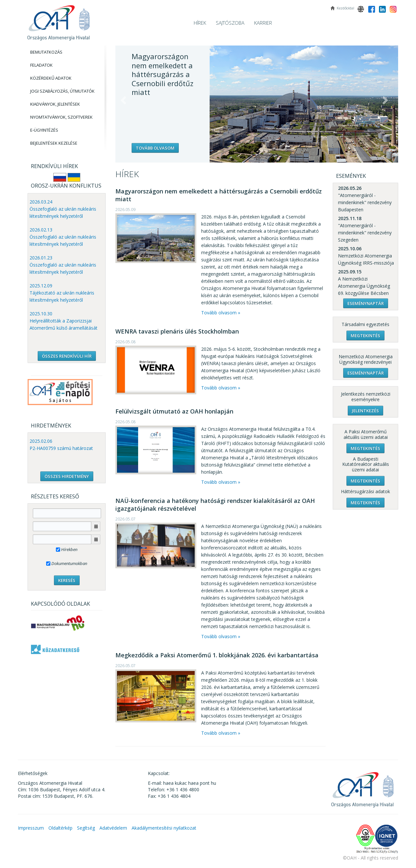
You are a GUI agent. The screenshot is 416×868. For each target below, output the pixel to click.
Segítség (86, 828)
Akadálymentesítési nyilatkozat (164, 828)
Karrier (263, 23)
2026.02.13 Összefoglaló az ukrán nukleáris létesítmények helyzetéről (63, 237)
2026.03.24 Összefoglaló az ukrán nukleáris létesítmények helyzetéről (63, 209)
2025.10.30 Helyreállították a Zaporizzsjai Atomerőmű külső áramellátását (64, 321)
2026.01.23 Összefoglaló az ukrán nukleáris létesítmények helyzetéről (63, 265)
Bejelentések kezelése (54, 143)
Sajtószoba (230, 23)
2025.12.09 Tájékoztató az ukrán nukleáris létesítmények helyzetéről (62, 293)
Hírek (200, 23)
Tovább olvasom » (221, 313)
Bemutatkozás (46, 52)
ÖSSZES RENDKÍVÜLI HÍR (67, 356)
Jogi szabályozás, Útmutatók (62, 91)
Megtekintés (365, 335)
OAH (58, 20)
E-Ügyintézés (44, 130)
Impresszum (31, 828)
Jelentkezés (365, 411)
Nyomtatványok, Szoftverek (61, 117)
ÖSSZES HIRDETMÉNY (67, 476)
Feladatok (41, 65)
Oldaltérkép (60, 828)
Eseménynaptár (366, 303)
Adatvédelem (113, 828)
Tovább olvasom (155, 148)
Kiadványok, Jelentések (55, 104)
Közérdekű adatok (51, 78)
